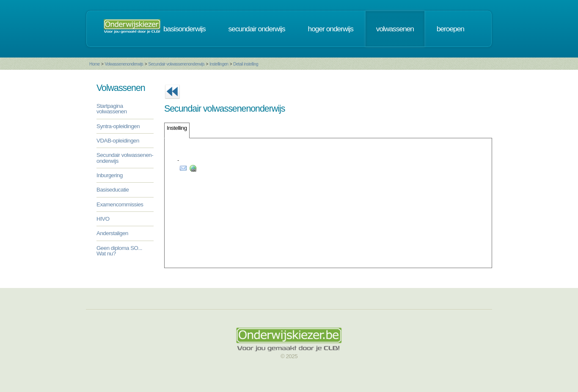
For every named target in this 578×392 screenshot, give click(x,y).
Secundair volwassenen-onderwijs (125, 158)
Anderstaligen (112, 233)
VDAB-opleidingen (118, 141)
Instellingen (219, 64)
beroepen (450, 29)
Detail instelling (246, 64)
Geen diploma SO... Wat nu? (119, 251)
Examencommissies (120, 204)
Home (95, 64)
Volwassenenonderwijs (124, 64)
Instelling (177, 128)
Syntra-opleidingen (118, 126)
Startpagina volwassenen (112, 109)
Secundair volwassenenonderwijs (176, 64)
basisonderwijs (184, 29)
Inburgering (110, 175)
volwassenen (395, 29)
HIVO (103, 219)
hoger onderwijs (331, 29)
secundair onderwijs (257, 29)
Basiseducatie (113, 190)
